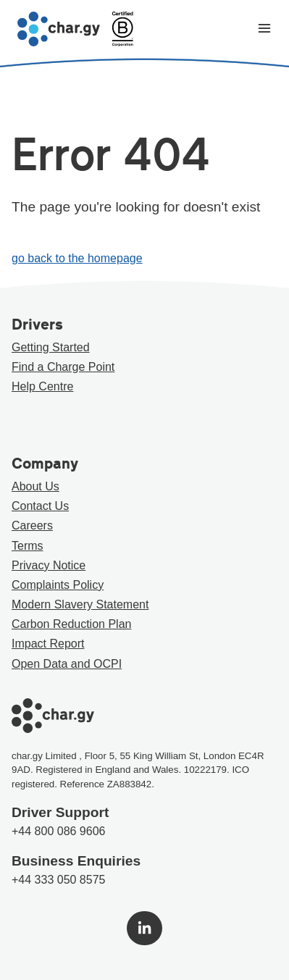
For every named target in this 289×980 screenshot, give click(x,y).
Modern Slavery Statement (80, 604)
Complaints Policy (58, 585)
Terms (28, 546)
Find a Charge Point (63, 367)
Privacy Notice (49, 565)
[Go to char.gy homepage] (59, 29)
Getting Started (51, 347)
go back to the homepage (77, 258)
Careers (32, 525)
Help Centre (42, 386)
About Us (35, 486)
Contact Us (40, 506)
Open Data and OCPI (67, 664)
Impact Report (48, 644)
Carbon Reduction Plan (71, 624)
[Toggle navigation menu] (264, 29)
